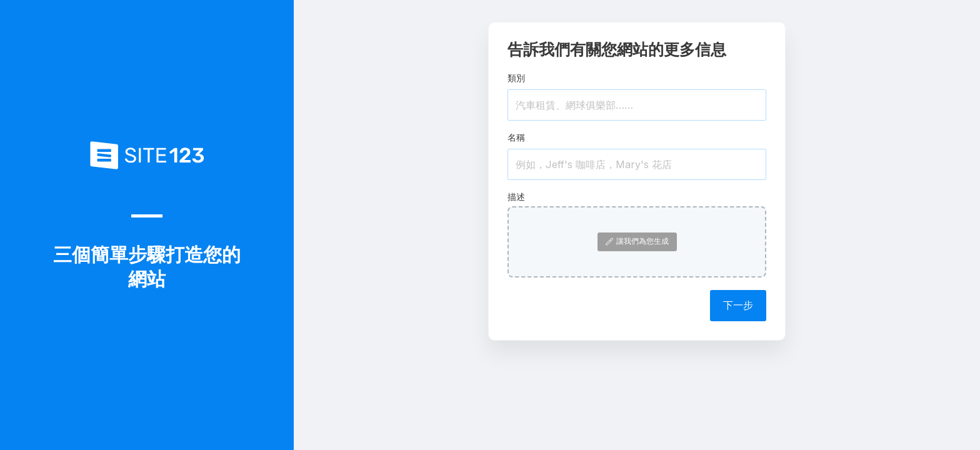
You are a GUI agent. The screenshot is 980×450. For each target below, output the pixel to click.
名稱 (516, 137)
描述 (516, 197)
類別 (516, 78)
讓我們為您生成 (637, 241)
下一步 (738, 305)
